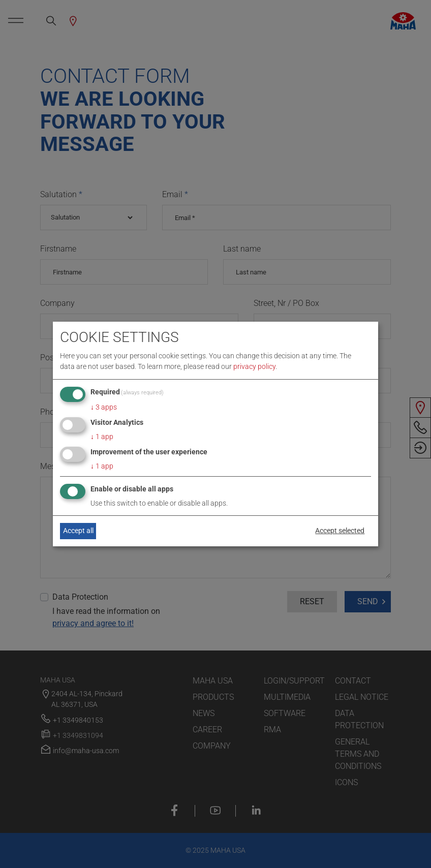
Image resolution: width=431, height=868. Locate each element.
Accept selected (340, 531)
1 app (102, 437)
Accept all (78, 531)
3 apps (104, 407)
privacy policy (254, 366)
